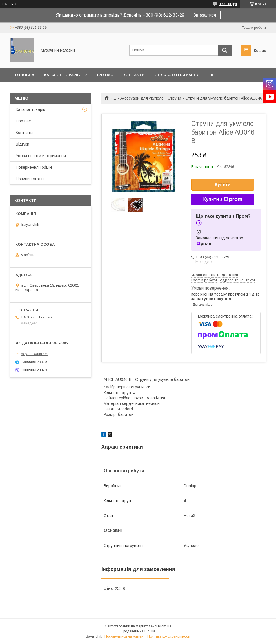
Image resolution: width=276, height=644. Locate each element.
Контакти (134, 75)
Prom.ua (165, 626)
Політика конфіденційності (169, 636)
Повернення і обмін (34, 167)
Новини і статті (30, 179)
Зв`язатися (205, 15)
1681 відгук (228, 4)
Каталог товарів (62, 75)
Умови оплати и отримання (41, 156)
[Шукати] (225, 50)
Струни (174, 98)
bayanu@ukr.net (34, 354)
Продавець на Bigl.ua (138, 631)
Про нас (104, 75)
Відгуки (23, 144)
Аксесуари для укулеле (142, 98)
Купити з (222, 199)
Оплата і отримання (177, 75)
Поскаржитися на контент (125, 636)
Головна (25, 75)
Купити (223, 185)
